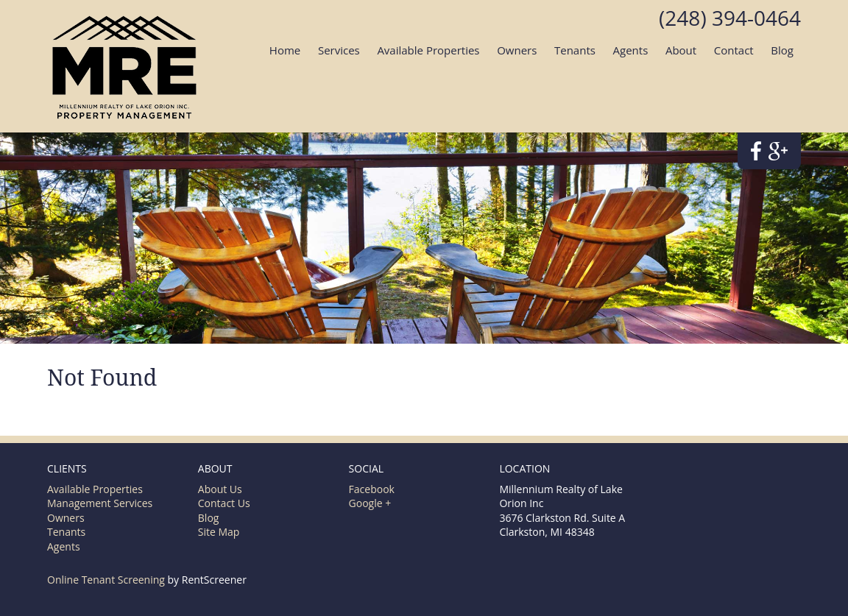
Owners (517, 50)
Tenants (575, 50)
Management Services (100, 503)
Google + (370, 503)
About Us (220, 489)
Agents (631, 50)
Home (285, 50)
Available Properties (428, 50)
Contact (734, 50)
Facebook (372, 489)
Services (339, 50)
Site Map (219, 532)
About (681, 50)
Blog (782, 50)
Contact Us (224, 503)
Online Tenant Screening (106, 580)
